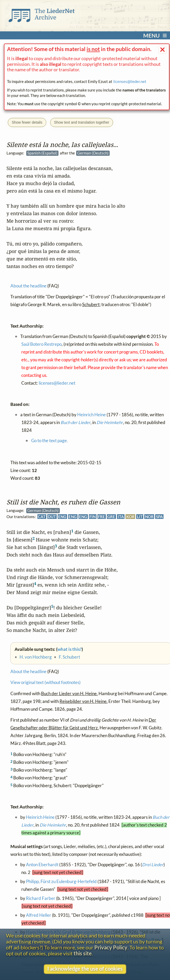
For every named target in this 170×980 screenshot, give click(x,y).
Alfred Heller (39, 915)
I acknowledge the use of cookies (85, 969)
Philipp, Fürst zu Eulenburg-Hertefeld (61, 882)
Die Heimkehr (53, 825)
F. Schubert (69, 657)
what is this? (70, 649)
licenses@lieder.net (130, 81)
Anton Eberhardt (42, 865)
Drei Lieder (153, 865)
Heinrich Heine (40, 817)
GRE (112, 517)
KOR (130, 517)
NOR (149, 517)
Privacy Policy (111, 947)
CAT (42, 517)
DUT (52, 517)
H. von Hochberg (36, 657)
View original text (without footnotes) (45, 682)
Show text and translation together (82, 122)
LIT (140, 517)
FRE (102, 517)
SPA (159, 517)
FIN (93, 517)
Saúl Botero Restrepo (41, 344)
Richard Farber (41, 898)
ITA (121, 517)
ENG (62, 517)
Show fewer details (27, 122)
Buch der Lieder (76, 422)
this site (83, 953)
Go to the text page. (50, 441)
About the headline (28, 671)
